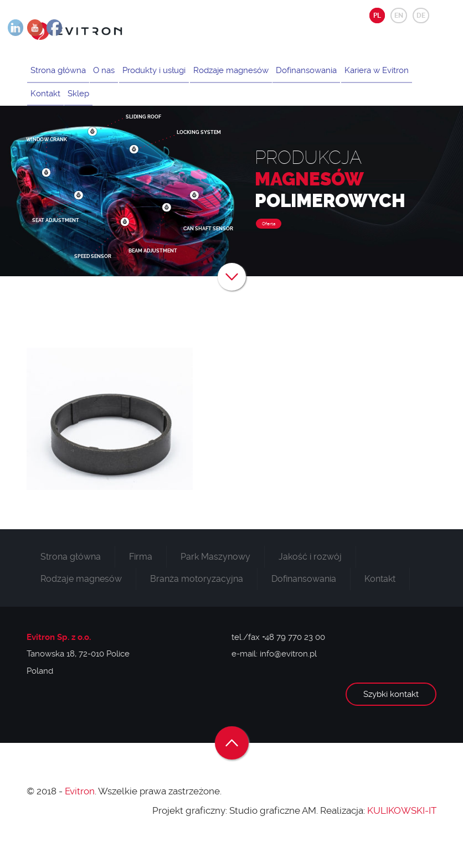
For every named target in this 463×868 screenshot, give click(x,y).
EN (399, 15)
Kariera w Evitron (65, 108)
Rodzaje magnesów (249, 75)
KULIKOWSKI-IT (402, 830)
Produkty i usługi (167, 75)
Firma (141, 577)
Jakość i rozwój (310, 577)
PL (377, 15)
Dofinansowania (330, 75)
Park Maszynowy (215, 577)
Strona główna (60, 75)
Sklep (163, 108)
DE (421, 15)
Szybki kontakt (391, 714)
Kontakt (125, 108)
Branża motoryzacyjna (197, 599)
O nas (112, 75)
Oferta (269, 244)
